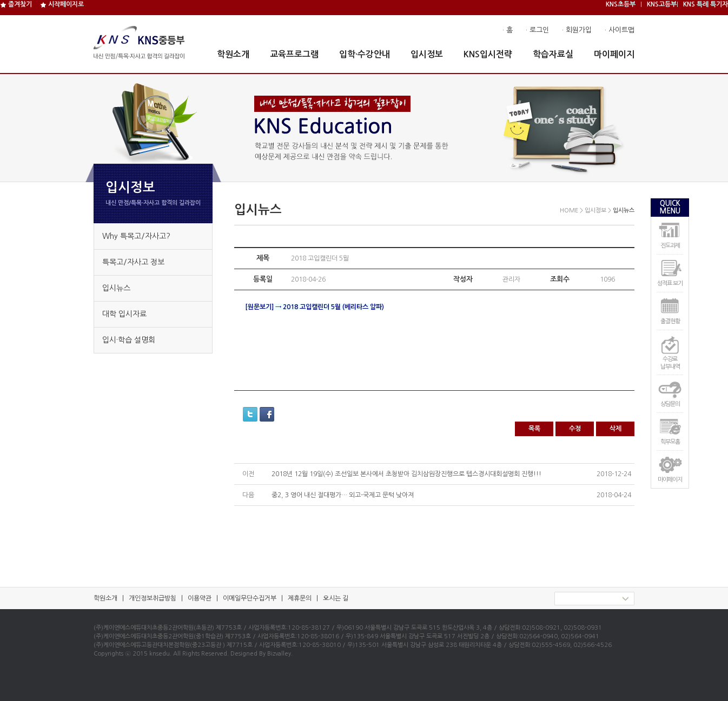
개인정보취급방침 (153, 598)
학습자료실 (553, 54)
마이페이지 (614, 54)
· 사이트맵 (620, 30)
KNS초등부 (621, 4)
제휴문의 (300, 598)
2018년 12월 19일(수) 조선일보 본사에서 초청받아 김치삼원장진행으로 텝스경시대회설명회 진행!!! (406, 474)
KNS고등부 (662, 4)
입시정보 (427, 54)
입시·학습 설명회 (129, 340)
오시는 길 (336, 598)
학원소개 (233, 54)
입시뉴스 (116, 288)
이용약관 (200, 598)
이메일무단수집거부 (250, 598)
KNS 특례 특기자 (706, 4)
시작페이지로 (62, 4)
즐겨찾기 (16, 4)
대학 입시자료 (124, 314)
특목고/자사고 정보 (133, 262)
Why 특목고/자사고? (136, 236)
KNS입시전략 (488, 54)
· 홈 (508, 30)
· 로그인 (537, 30)
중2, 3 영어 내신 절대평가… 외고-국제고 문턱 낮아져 (343, 495)
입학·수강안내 (365, 54)
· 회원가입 (577, 30)
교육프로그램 (294, 54)
